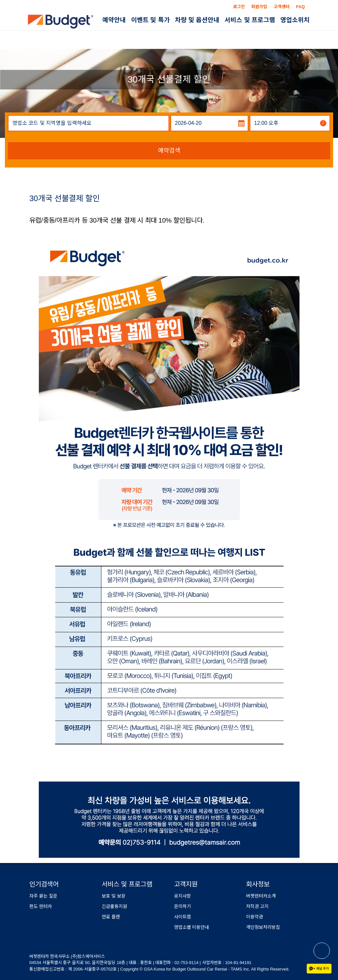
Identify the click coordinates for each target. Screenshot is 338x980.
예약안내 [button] (114, 20)
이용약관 (255, 917)
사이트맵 (183, 917)
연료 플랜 (111, 917)
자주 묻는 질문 (43, 896)
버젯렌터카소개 (261, 896)
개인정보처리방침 (263, 927)
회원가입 (259, 7)
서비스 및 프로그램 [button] (250, 20)
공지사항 (183, 896)
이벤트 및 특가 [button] (150, 20)
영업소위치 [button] (295, 20)
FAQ (300, 7)
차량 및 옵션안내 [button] (197, 20)
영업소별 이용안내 (192, 927)
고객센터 (282, 7)
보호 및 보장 (114, 896)
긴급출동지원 (114, 906)
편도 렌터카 (41, 906)
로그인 (239, 7)
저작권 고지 (257, 906)
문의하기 (183, 906)
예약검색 (169, 151)
